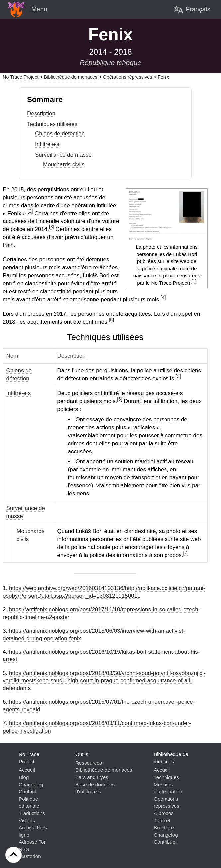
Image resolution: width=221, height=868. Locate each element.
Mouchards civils (64, 164)
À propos (164, 813)
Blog (24, 777)
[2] (30, 211)
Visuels (27, 821)
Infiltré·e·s (47, 144)
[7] (186, 553)
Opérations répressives (128, 77)
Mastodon (30, 856)
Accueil (27, 770)
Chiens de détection (60, 133)
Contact (27, 792)
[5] (111, 320)
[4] (163, 297)
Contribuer (165, 842)
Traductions (32, 813)
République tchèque (111, 62)
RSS (24, 849)
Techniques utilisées (52, 124)
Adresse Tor (32, 842)
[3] (52, 227)
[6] (120, 399)
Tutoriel (162, 821)
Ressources (89, 763)
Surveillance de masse (63, 155)
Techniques (166, 777)
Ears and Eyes (92, 777)
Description (41, 113)
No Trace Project (20, 77)
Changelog (31, 785)
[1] (194, 281)
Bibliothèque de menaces (71, 77)
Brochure (164, 828)
